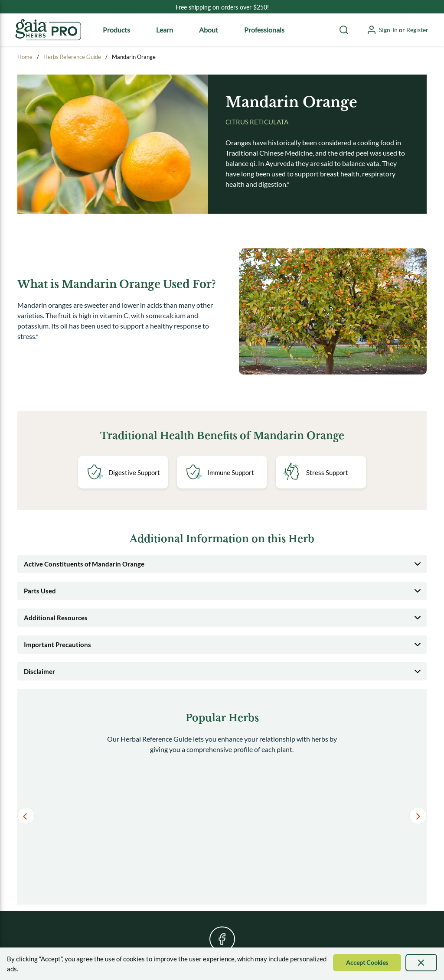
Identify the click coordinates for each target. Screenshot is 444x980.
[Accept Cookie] (367, 963)
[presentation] (421, 963)
